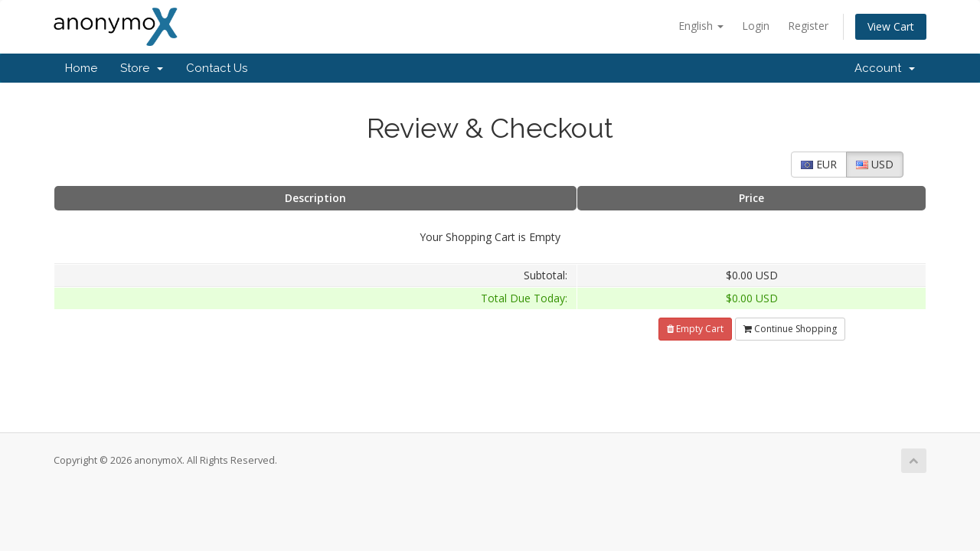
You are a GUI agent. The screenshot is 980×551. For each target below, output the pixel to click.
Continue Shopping (790, 329)
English (701, 26)
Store (142, 68)
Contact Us (217, 68)
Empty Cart (695, 329)
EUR (819, 164)
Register (808, 26)
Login (756, 26)
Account (885, 68)
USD (875, 164)
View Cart (891, 26)
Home (81, 68)
